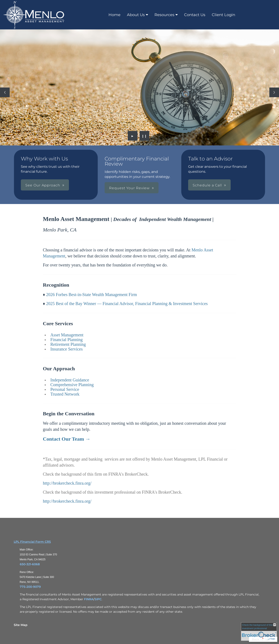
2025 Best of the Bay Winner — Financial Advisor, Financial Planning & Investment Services (127, 304)
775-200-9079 (30, 587)
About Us (136, 15)
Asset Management (67, 335)
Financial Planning (67, 340)
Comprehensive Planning (72, 385)
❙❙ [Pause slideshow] (144, 136)
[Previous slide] (5, 92)
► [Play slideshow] (133, 136)
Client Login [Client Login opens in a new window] (223, 15)
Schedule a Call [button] (207, 185)
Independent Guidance (70, 380)
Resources (164, 15)
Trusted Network (65, 394)
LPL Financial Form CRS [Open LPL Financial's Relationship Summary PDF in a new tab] (32, 542)
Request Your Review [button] (129, 188)
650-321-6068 (30, 564)
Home (114, 15)
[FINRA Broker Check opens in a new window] (259, 632)
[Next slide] (274, 92)
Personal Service (65, 389)
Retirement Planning (68, 344)
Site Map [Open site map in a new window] (21, 625)
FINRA (89, 599)
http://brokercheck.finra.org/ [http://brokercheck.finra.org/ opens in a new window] (67, 483)
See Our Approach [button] (43, 185)
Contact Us (195, 15)
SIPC (98, 599)
